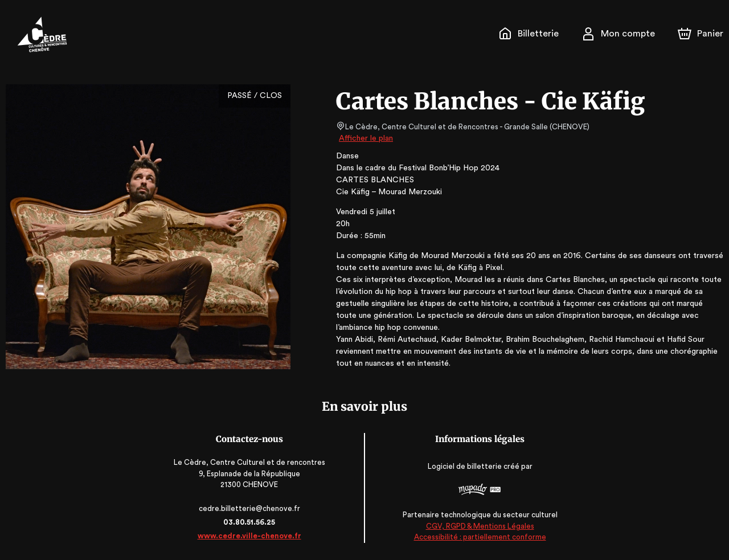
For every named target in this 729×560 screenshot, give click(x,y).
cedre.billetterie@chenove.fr (252, 508)
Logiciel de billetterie (462, 467)
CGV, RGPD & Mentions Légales (477, 526)
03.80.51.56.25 (252, 522)
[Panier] (701, 34)
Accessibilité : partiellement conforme (477, 537)
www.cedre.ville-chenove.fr (252, 536)
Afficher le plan (365, 138)
